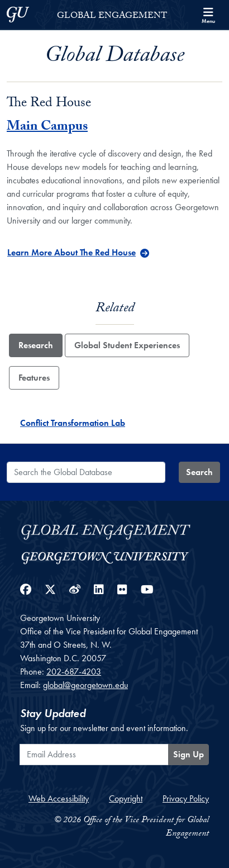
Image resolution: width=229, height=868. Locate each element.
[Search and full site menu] (208, 15)
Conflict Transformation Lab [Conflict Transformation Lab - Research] (73, 423)
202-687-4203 (74, 672)
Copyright (126, 798)
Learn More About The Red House (71, 252)
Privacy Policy (186, 798)
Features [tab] (34, 378)
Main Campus (47, 128)
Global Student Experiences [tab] (127, 345)
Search (199, 472)
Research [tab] (36, 345)
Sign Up (189, 754)
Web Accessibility (59, 798)
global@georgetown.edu (85, 685)
